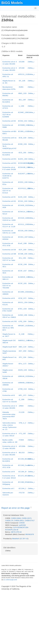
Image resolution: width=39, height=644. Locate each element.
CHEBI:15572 (27, 518)
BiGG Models (12, 3)
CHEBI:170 (9, 521)
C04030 (22, 523)
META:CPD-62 (16, 532)
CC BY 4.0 (24, 539)
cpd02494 (22, 525)
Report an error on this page (16, 508)
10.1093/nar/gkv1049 (10, 580)
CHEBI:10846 (16, 518)
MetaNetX (16, 539)
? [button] (31, 508)
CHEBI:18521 (19, 521)
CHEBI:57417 (30, 521)
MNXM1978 (30, 534)
